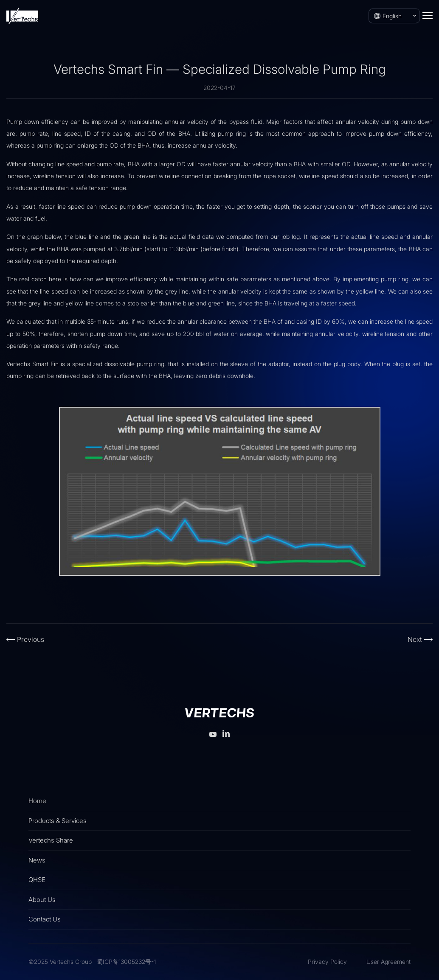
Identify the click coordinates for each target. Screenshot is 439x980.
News (37, 860)
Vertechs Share (51, 840)
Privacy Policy (327, 962)
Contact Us (45, 919)
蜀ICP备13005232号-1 (126, 962)
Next (415, 639)
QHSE (37, 880)
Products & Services (58, 821)
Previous (31, 639)
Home (37, 801)
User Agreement (388, 962)
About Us (42, 900)
